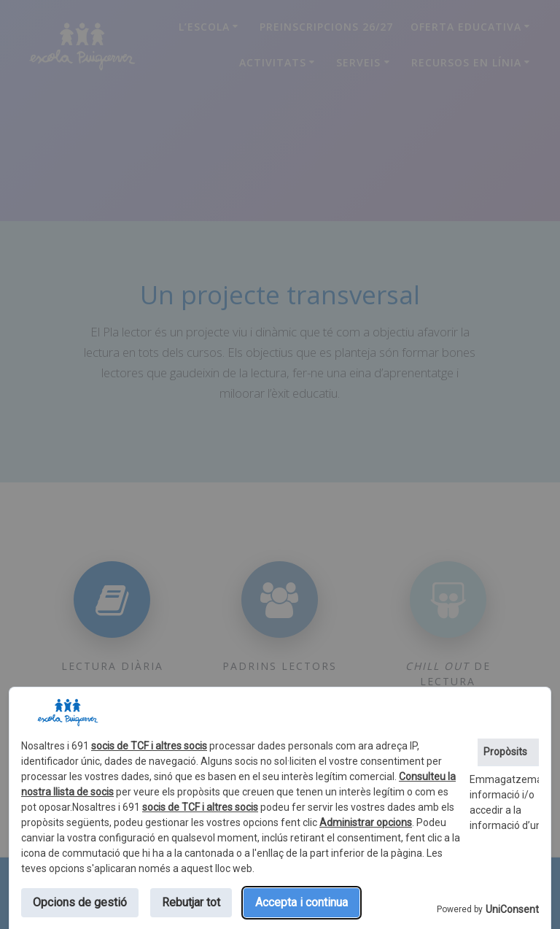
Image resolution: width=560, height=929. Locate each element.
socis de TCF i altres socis (149, 746)
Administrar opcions (366, 822)
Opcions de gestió (80, 902)
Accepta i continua (302, 902)
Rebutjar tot (191, 902)
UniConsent (512, 909)
